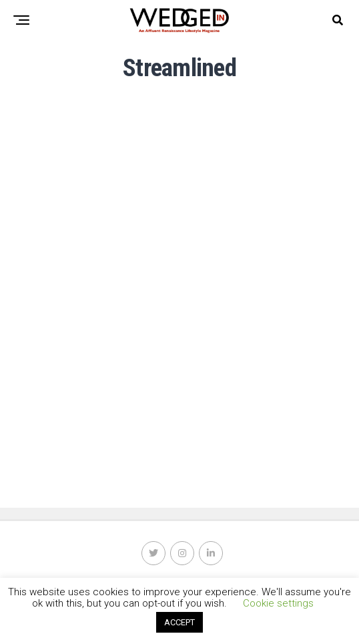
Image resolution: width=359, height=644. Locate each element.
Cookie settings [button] (278, 603)
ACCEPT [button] (179, 622)
